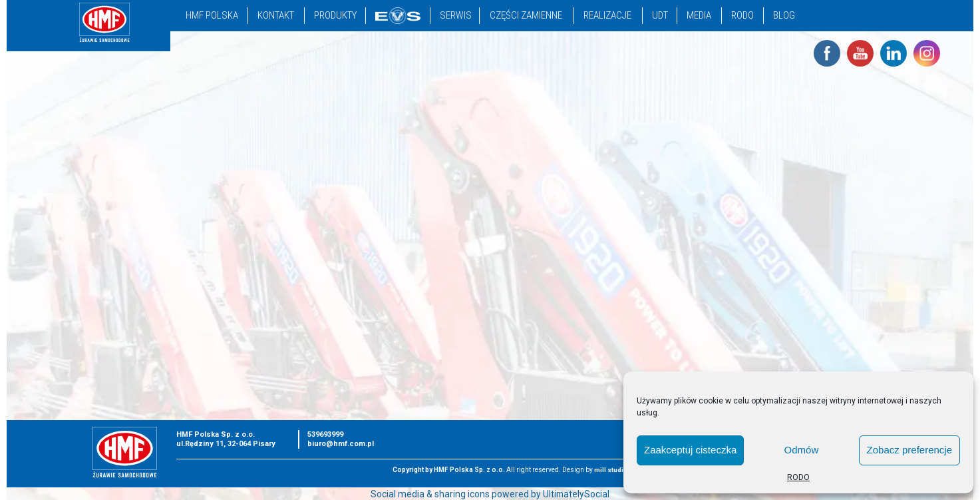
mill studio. (612, 470)
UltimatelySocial (576, 494)
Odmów (802, 450)
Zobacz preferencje (909, 450)
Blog (784, 15)
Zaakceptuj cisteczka (690, 450)
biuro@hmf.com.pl (341, 444)
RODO (798, 477)
